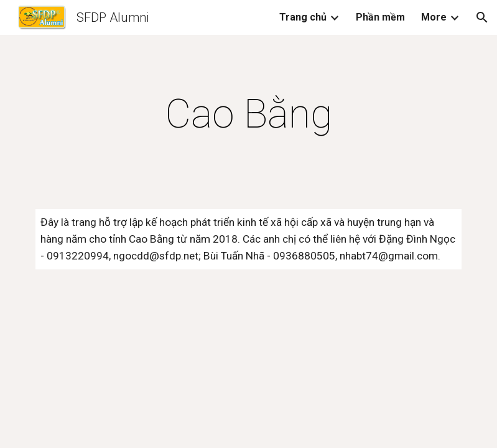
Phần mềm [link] (380, 17)
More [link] (434, 17)
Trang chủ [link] (303, 17)
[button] (482, 17)
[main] (248, 114)
